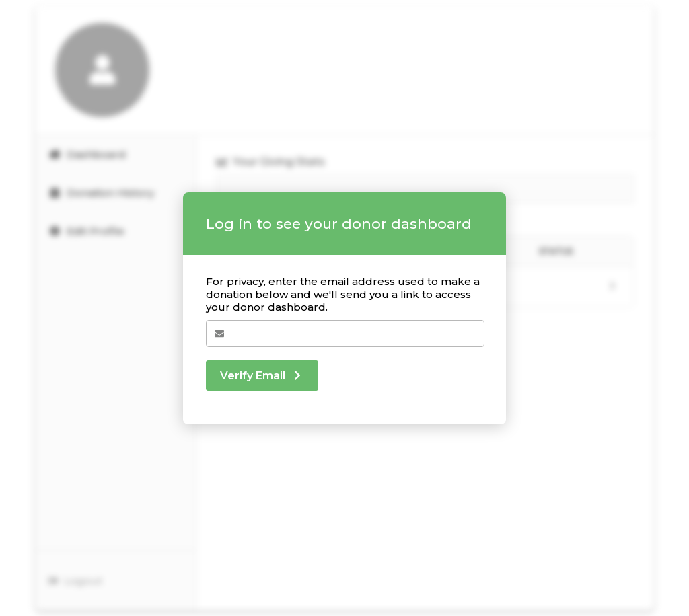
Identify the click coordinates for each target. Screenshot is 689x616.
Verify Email (262, 376)
